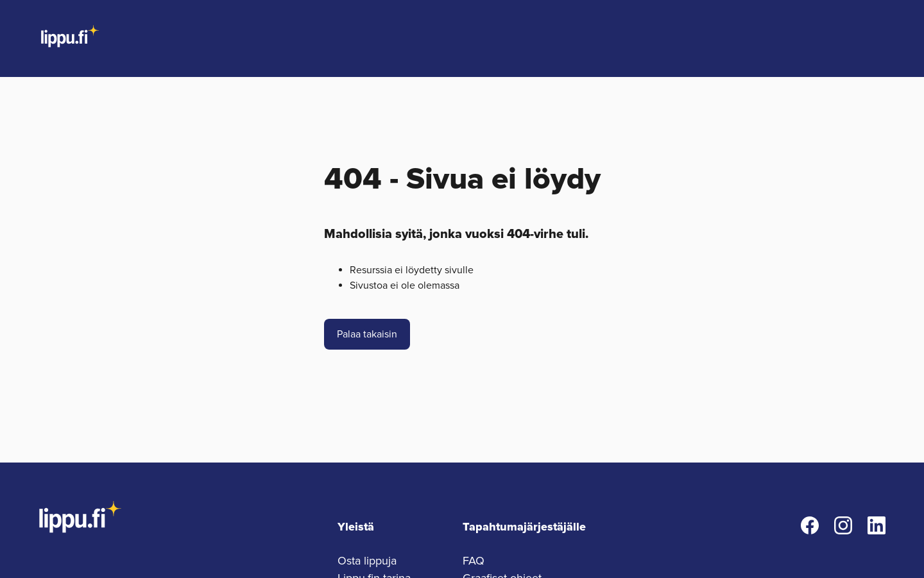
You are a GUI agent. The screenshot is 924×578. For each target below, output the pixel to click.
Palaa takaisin (367, 334)
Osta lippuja (367, 561)
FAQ (474, 561)
